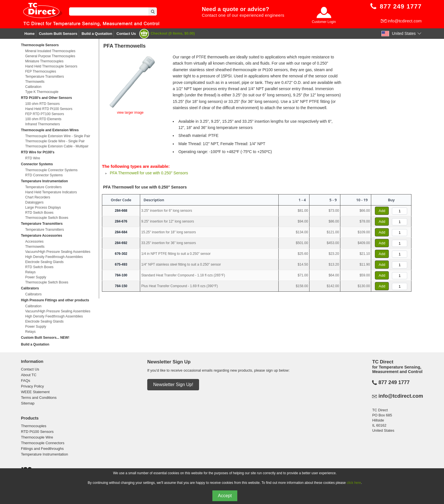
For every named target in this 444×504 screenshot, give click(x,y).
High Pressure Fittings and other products (55, 300)
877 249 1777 (394, 382)
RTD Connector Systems (44, 175)
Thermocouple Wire (37, 437)
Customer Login (324, 22)
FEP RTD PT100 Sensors (45, 114)
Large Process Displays (43, 207)
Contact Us (126, 34)
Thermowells (35, 82)
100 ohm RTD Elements (43, 119)
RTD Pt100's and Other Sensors (46, 98)
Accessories (34, 242)
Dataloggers (34, 202)
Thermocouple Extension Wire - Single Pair (58, 136)
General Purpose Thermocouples (50, 56)
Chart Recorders (38, 197)
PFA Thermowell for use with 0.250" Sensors (149, 173)
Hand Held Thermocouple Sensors (51, 66)
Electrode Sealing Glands (44, 262)
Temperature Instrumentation (44, 181)
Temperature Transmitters (45, 77)
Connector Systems (37, 164)
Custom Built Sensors (58, 34)
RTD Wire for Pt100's (38, 152)
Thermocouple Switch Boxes (47, 218)
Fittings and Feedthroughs (42, 449)
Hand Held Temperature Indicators (51, 192)
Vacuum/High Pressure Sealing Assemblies (58, 252)
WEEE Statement (35, 392)
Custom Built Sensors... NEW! (45, 338)
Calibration (33, 87)
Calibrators (30, 288)
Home (29, 34)
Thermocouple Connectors (43, 443)
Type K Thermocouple (42, 92)
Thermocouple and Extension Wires (50, 130)
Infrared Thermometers (43, 124)
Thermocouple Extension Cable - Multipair (57, 146)
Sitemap (28, 403)
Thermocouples (34, 426)
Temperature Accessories (41, 236)
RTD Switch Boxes (39, 213)
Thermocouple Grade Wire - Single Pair (55, 141)
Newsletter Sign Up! (173, 385)
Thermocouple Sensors (40, 45)
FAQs (26, 381)
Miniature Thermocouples (44, 61)
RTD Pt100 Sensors (37, 432)
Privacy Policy (32, 386)
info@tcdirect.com (405, 21)
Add (382, 211)
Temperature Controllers (43, 187)
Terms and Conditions (39, 398)
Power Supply (36, 277)
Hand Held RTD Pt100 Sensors (49, 109)
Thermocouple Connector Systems (51, 170)
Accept (225, 496)
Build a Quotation (97, 34)
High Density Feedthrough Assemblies (54, 257)
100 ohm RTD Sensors (42, 104)
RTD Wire (33, 158)
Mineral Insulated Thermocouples (50, 51)
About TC (29, 375)
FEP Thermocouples (41, 71)
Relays (30, 272)
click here (354, 483)
